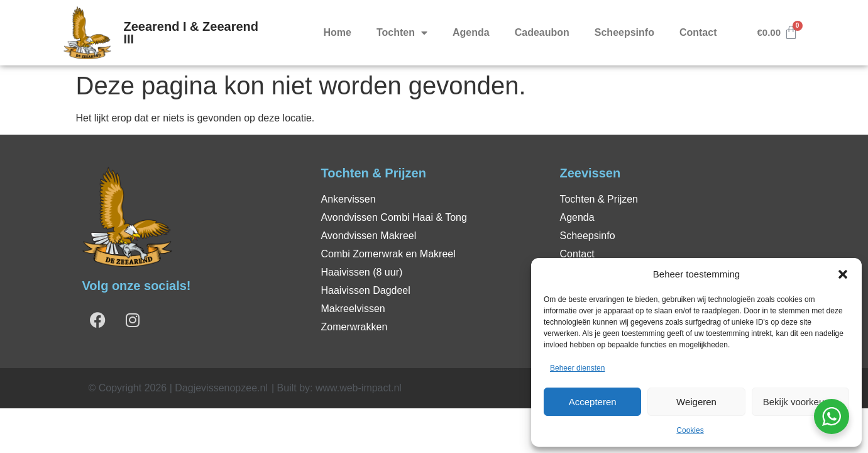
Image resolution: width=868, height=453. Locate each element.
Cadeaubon (542, 32)
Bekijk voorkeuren (800, 402)
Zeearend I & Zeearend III (191, 33)
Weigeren (696, 402)
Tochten (402, 33)
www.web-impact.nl (359, 388)
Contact (698, 32)
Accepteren (593, 402)
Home (338, 32)
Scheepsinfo (624, 32)
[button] (843, 274)
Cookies (690, 430)
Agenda (471, 32)
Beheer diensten (577, 368)
